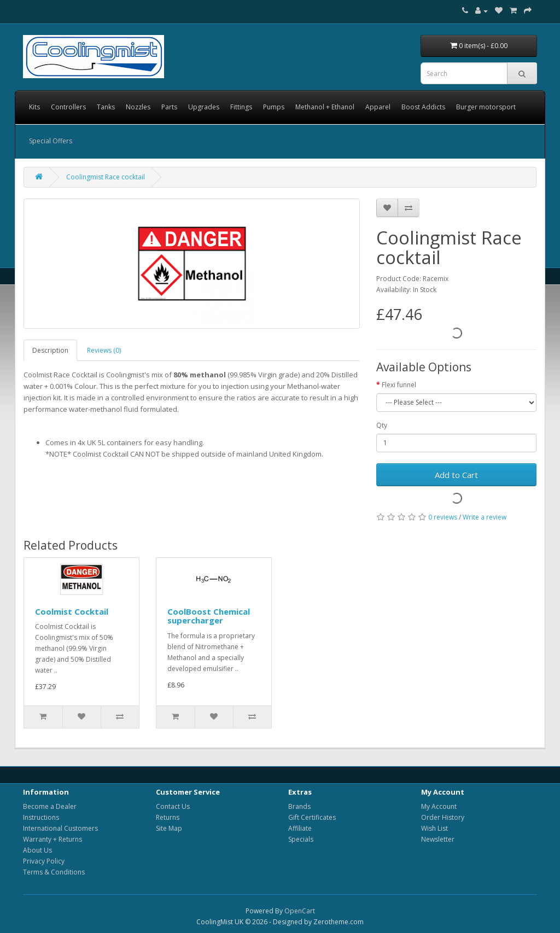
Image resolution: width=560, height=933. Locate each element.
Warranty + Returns (52, 839)
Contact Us (173, 806)
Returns (168, 817)
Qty (382, 425)
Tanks (106, 107)
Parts (169, 107)
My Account (439, 806)
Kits (34, 107)
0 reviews (443, 517)
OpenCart (300, 911)
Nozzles (138, 107)
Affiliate (300, 828)
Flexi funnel (399, 385)
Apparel (378, 107)
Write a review (485, 517)
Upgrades (204, 107)
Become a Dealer (50, 806)
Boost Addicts (423, 107)
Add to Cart (456, 475)
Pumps (274, 107)
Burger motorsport (486, 107)
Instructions (41, 817)
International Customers (60, 828)
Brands (299, 806)
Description (50, 350)
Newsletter (438, 839)
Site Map (169, 828)
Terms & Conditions (54, 872)
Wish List (434, 828)
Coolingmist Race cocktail (106, 177)
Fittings (241, 107)
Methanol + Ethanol (325, 107)
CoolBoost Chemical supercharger (209, 616)
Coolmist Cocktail (72, 611)
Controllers (68, 107)
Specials (301, 839)
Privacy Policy (44, 861)
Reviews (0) (104, 350)
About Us (37, 850)
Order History (443, 817)
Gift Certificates (312, 817)
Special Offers (51, 141)
